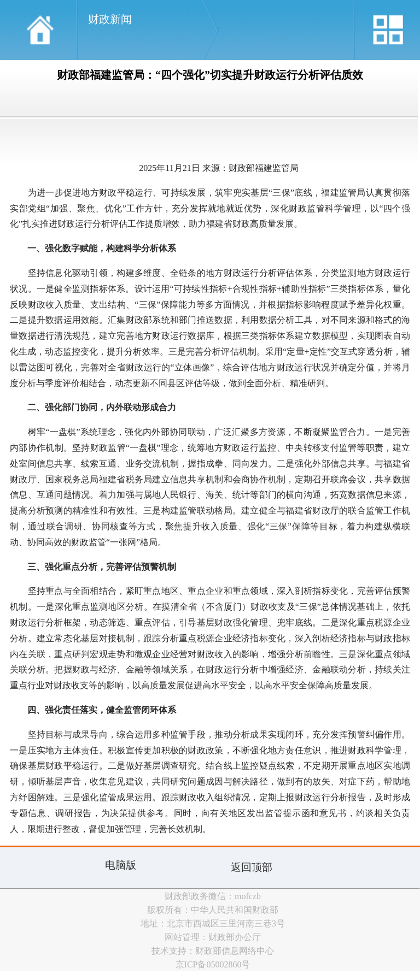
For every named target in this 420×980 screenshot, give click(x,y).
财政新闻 (110, 19)
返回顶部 (252, 867)
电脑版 (121, 865)
